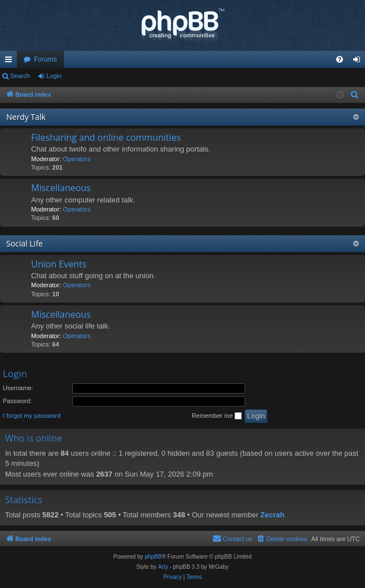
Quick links (11, 62)
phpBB (153, 557)
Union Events (59, 264)
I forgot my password (32, 416)
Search (20, 76)
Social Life (25, 243)
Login (54, 76)
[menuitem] (340, 59)
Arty (163, 567)
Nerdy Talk (26, 117)
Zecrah (273, 515)
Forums (45, 59)
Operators (77, 159)
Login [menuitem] (359, 62)
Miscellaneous (61, 188)
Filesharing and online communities (106, 137)
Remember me (217, 416)
